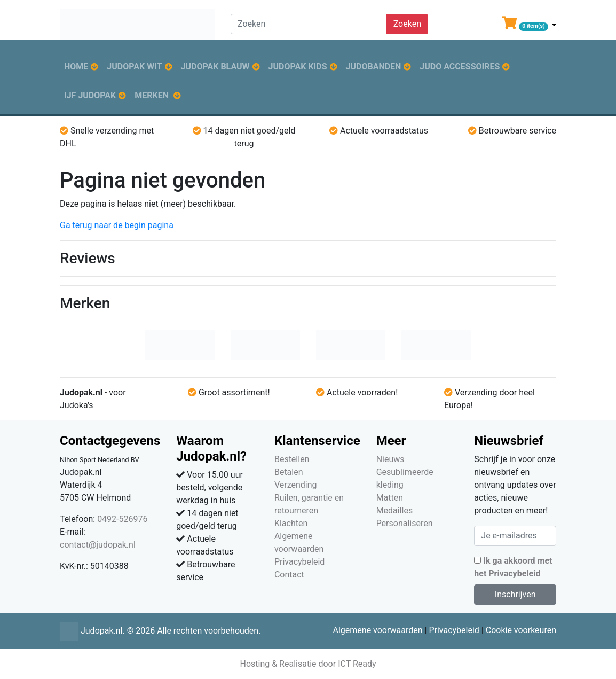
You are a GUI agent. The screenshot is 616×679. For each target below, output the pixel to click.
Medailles (395, 510)
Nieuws (390, 459)
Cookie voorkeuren (521, 630)
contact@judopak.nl (98, 545)
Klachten (291, 523)
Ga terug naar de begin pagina (117, 225)
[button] (529, 25)
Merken (152, 95)
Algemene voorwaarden (377, 630)
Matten (390, 498)
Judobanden (374, 67)
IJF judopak (90, 95)
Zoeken (407, 24)
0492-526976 (122, 519)
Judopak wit (134, 67)
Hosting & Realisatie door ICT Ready (308, 664)
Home (76, 67)
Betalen (289, 472)
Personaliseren (405, 523)
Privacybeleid (299, 562)
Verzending (296, 485)
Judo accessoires (460, 67)
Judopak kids (298, 67)
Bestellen (292, 459)
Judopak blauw (215, 67)
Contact (289, 575)
